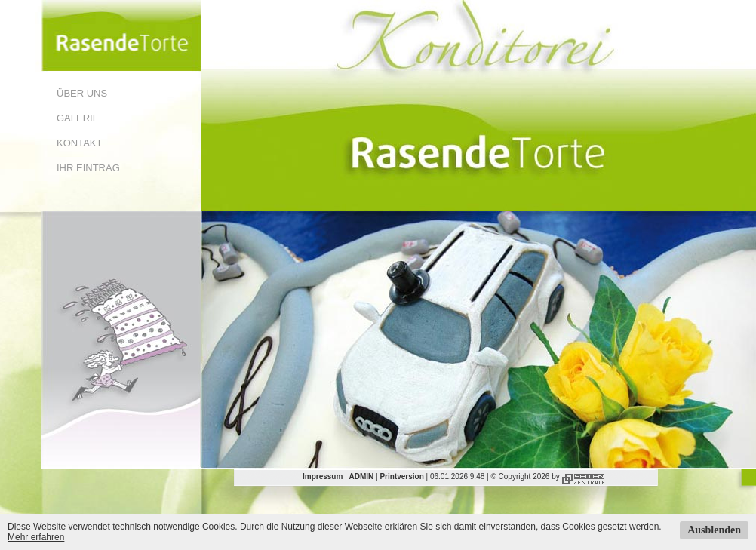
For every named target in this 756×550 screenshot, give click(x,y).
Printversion (401, 476)
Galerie (78, 118)
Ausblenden (714, 530)
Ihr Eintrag (88, 168)
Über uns (82, 93)
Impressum (323, 476)
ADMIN (362, 476)
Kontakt (79, 143)
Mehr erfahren (36, 537)
